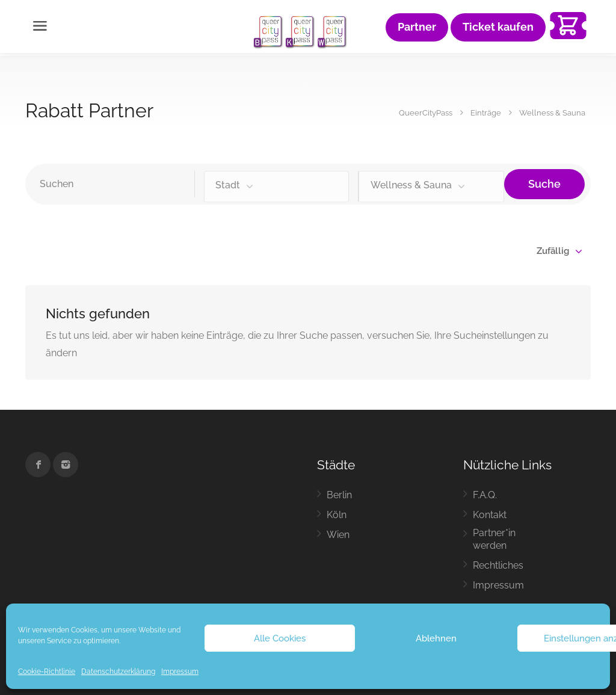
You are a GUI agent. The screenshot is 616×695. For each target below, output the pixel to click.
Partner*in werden (494, 539)
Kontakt (490, 515)
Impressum (180, 672)
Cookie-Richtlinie (47, 672)
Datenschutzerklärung (118, 672)
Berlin (339, 495)
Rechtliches (498, 565)
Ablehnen (436, 638)
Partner (417, 27)
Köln (337, 515)
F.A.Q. (485, 495)
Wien (338, 535)
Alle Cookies (280, 638)
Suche (544, 184)
